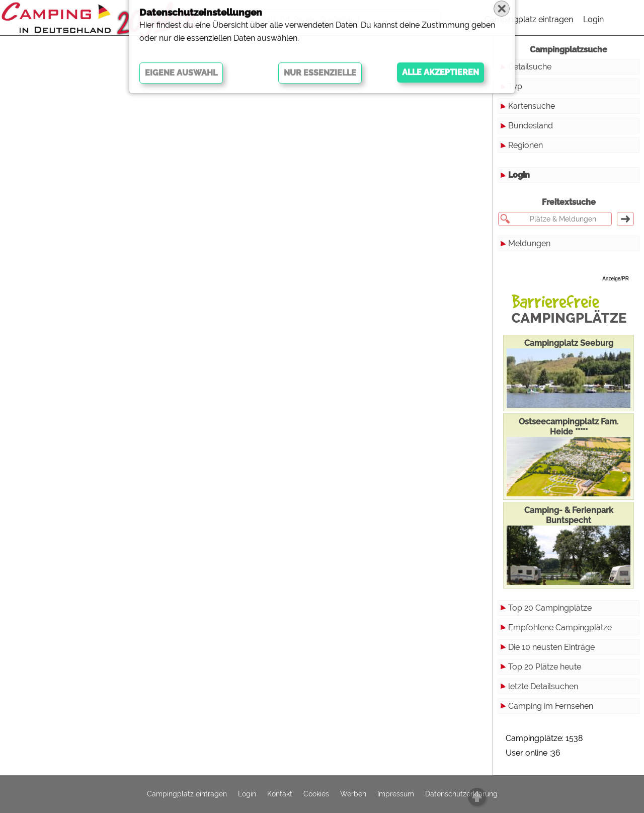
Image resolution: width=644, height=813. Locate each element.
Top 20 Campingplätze (550, 608)
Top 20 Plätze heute (545, 667)
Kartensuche (532, 106)
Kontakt (280, 794)
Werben (353, 794)
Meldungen (529, 243)
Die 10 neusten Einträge (551, 647)
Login (593, 19)
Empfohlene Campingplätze (560, 627)
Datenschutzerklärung (461, 794)
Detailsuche (530, 67)
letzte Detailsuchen (543, 686)
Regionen (526, 145)
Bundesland (531, 126)
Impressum (396, 794)
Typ (515, 86)
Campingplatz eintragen (529, 19)
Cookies (316, 794)
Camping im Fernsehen (551, 706)
